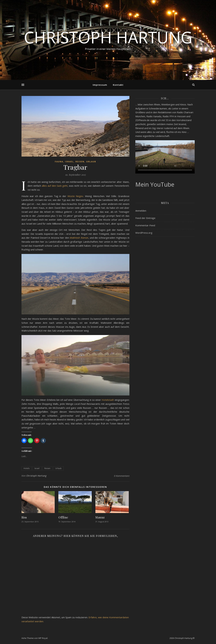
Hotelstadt (108, 400)
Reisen (80, 162)
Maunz (100, 517)
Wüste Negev (75, 196)
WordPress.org (144, 233)
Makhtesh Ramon (79, 238)
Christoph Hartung (108, 37)
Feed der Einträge (145, 218)
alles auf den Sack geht (55, 186)
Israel (69, 162)
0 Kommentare (122, 476)
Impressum (100, 85)
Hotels (27, 468)
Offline (63, 517)
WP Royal (43, 638)
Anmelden (141, 211)
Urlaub (91, 162)
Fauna (59, 162)
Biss (24, 517)
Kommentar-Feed (145, 225)
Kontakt (118, 85)
